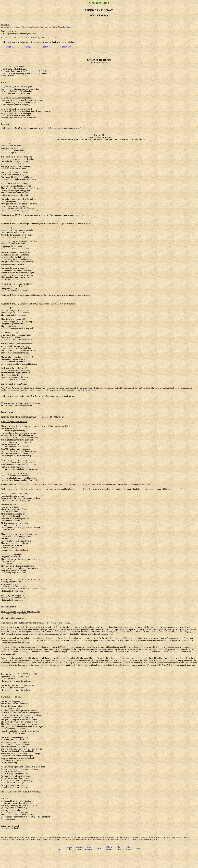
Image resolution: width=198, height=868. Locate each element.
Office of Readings (99, 60)
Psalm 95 (10, 47)
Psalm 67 (47, 47)
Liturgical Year (79, 848)
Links (138, 848)
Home (60, 849)
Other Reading (128, 848)
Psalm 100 (66, 47)
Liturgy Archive (70, 848)
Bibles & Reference (109, 848)
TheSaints (119, 848)
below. (69, 27)
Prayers (99, 848)
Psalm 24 (28, 47)
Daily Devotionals (89, 848)
